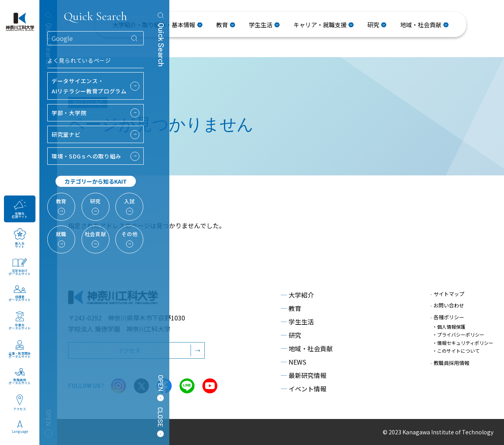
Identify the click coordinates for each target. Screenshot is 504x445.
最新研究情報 (304, 375)
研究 (291, 335)
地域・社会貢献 (307, 348)
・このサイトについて (456, 349)
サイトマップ (447, 294)
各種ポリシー (447, 317)
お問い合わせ (447, 305)
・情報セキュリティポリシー (463, 342)
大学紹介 (297, 295)
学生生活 (297, 322)
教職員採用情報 (450, 360)
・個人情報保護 (449, 327)
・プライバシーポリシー (458, 334)
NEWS (294, 362)
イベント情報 (304, 389)
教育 (291, 308)
